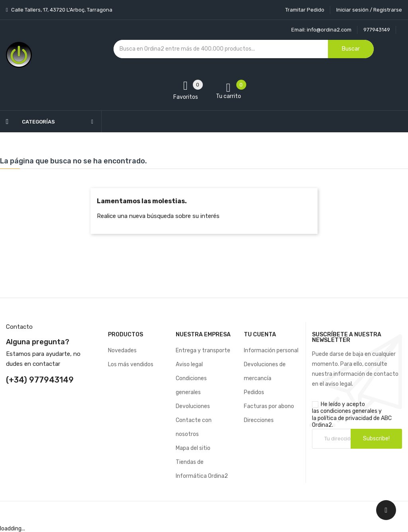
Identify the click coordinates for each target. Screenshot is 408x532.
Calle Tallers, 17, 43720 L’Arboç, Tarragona (61, 10)
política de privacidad (345, 418)
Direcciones (259, 420)
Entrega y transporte (203, 350)
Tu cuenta (260, 335)
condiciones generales (349, 411)
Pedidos (254, 392)
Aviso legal (189, 364)
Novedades (122, 350)
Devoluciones (193, 406)
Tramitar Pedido (305, 10)
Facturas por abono (269, 406)
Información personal (271, 350)
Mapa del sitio (193, 448)
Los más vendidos (131, 364)
